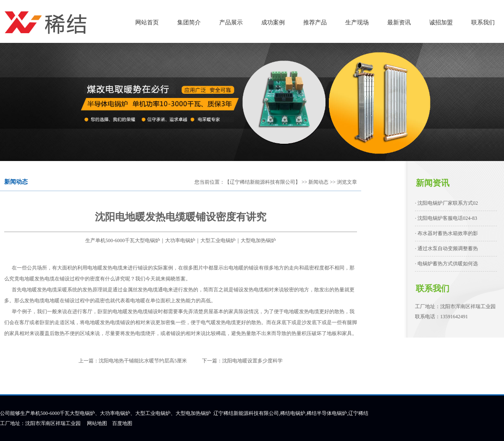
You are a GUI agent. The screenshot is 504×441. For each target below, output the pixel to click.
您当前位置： (210, 182)
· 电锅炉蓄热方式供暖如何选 (446, 264)
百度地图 (122, 423)
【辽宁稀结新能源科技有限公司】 (262, 182)
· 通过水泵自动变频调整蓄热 (446, 248)
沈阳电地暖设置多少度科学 (252, 361)
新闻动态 (318, 182)
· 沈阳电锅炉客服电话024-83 (446, 218)
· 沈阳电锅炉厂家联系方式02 (446, 203)
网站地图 (97, 423)
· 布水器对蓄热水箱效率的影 (446, 233)
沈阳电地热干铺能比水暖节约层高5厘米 (143, 361)
